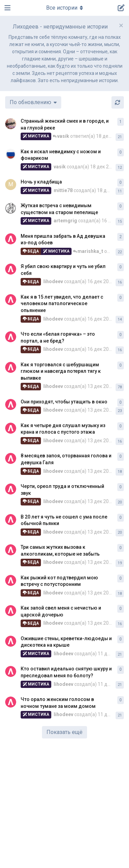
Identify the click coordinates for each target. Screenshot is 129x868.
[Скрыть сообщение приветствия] (121, 25)
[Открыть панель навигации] (7, 8)
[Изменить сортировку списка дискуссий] (33, 102)
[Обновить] (118, 102)
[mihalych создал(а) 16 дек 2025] (11, 124)
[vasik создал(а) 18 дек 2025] (11, 154)
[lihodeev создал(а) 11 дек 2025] (11, 641)
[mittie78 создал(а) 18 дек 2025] (11, 185)
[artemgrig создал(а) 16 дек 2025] (11, 208)
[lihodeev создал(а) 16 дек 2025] (11, 269)
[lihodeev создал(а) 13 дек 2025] (11, 239)
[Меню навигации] (65, 8)
